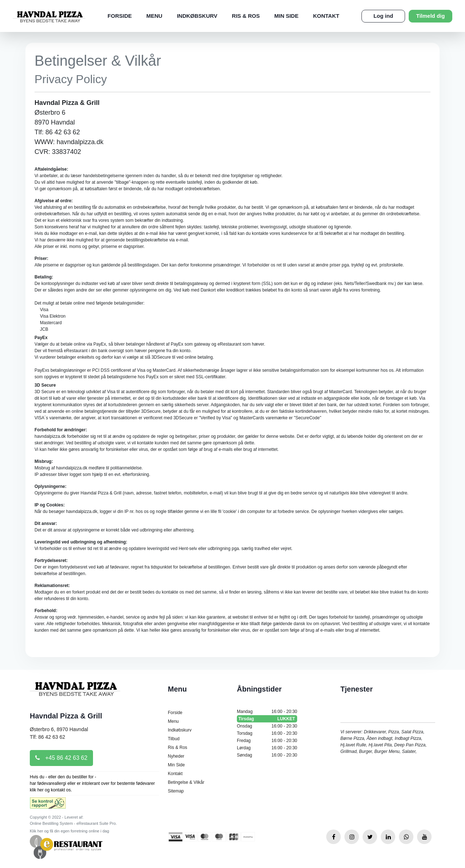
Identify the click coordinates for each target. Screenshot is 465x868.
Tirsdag (267, 719)
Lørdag (267, 748)
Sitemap (176, 791)
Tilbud (174, 739)
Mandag (267, 712)
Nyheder (176, 756)
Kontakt (326, 16)
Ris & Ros (246, 16)
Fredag (267, 741)
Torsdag (267, 733)
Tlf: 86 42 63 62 (47, 737)
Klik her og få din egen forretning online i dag (69, 831)
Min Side (286, 16)
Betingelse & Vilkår (186, 782)
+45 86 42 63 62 (61, 758)
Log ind (383, 16)
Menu (154, 16)
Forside (120, 16)
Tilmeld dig (431, 16)
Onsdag (267, 726)
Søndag (267, 755)
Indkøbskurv (197, 16)
